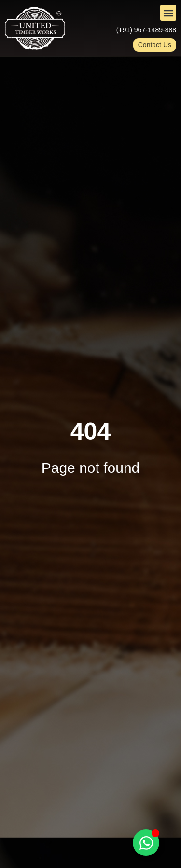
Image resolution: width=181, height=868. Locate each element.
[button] (168, 13)
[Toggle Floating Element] (146, 843)
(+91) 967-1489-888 (146, 30)
